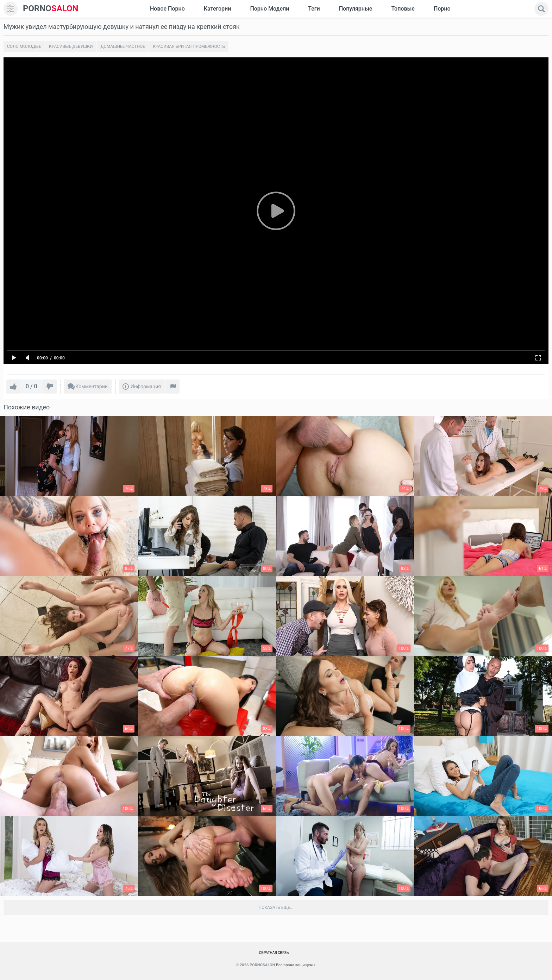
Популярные (356, 9)
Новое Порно (167, 9)
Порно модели (269, 9)
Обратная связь (274, 953)
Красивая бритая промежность (189, 46)
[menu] (11, 9)
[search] (541, 9)
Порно (442, 9)
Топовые (403, 9)
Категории (218, 9)
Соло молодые (24, 46)
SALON (51, 9)
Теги (314, 9)
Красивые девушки (71, 46)
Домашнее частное (123, 46)
